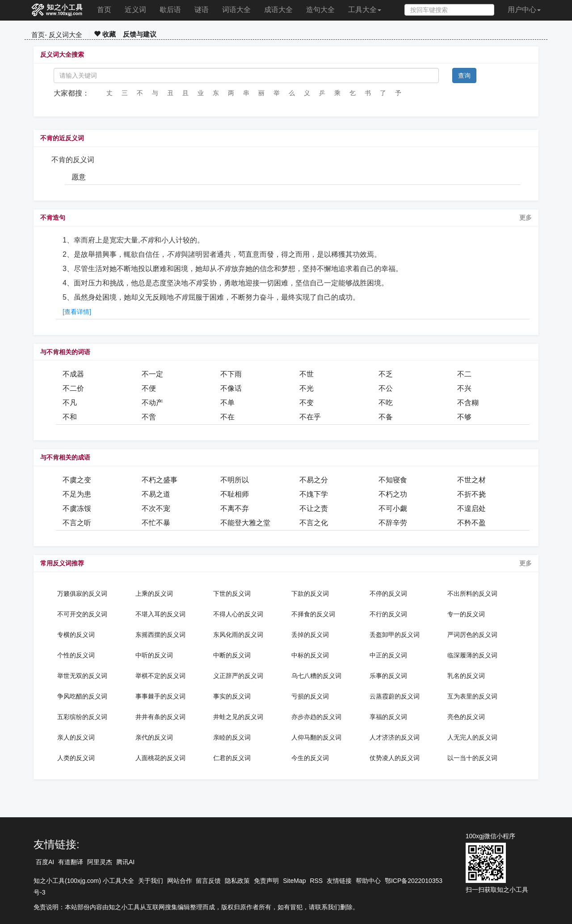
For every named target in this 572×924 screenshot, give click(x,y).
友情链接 (339, 881)
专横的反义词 (76, 635)
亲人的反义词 (76, 737)
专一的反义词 (466, 614)
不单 (227, 403)
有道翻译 (71, 862)
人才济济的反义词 (395, 737)
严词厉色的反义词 (472, 635)
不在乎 (310, 417)
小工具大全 (118, 881)
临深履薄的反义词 (472, 655)
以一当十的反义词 (472, 758)
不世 (307, 374)
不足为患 (77, 494)
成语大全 (278, 10)
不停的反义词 (388, 594)
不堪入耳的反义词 (160, 614)
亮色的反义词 (466, 717)
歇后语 (170, 10)
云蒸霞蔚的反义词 (395, 696)
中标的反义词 (310, 655)
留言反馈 (208, 881)
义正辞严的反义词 (238, 676)
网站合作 (180, 881)
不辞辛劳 (393, 523)
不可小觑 (393, 508)
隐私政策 (237, 881)
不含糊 (468, 403)
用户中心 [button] (524, 10)
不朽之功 (393, 494)
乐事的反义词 (388, 676)
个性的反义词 (76, 655)
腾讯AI (125, 862)
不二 (464, 374)
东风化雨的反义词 (238, 635)
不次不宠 (156, 508)
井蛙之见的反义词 (238, 717)
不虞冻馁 (77, 508)
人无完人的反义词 (472, 737)
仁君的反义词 (232, 758)
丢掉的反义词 (310, 635)
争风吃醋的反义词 (82, 696)
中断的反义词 (232, 655)
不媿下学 (314, 494)
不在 (227, 417)
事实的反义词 (232, 696)
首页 (104, 10)
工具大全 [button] (365, 10)
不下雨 (231, 374)
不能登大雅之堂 (245, 523)
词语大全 (236, 10)
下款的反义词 (310, 594)
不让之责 (314, 508)
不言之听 (77, 523)
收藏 (105, 34)
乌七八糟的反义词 (316, 676)
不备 (386, 417)
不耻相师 (235, 494)
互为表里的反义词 (472, 696)
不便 (149, 388)
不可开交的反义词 (82, 614)
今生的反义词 (310, 758)
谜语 (202, 10)
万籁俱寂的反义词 (82, 594)
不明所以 (235, 480)
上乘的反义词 (154, 594)
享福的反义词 (388, 717)
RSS (316, 881)
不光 (307, 388)
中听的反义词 (154, 655)
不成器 (73, 374)
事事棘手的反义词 (160, 696)
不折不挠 (471, 494)
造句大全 (320, 10)
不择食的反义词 (313, 614)
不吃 (386, 403)
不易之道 (156, 494)
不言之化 (314, 523)
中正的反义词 (388, 655)
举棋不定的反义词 (160, 676)
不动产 (152, 403)
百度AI (45, 862)
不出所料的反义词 (472, 594)
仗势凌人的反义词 (395, 758)
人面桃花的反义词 (160, 758)
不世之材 (471, 480)
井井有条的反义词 (160, 717)
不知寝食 (393, 480)
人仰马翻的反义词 (316, 737)
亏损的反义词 (310, 696)
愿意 (79, 177)
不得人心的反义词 (238, 614)
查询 (464, 75)
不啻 (149, 417)
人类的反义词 (76, 758)
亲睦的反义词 (232, 737)
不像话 (231, 388)
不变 (307, 403)
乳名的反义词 (466, 676)
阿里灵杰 (100, 862)
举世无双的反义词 (82, 676)
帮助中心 (368, 881)
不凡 (70, 403)
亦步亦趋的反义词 (316, 717)
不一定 (152, 374)
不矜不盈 (471, 523)
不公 (386, 388)
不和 (70, 417)
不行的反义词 (388, 614)
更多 (526, 217)
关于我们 (151, 881)
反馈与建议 (140, 34)
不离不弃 (235, 508)
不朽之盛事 (160, 480)
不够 (464, 417)
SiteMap (294, 881)
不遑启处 (471, 508)
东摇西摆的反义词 (160, 635)
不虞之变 (77, 480)
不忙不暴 (156, 523)
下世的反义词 (232, 594)
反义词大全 (65, 35)
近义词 (135, 10)
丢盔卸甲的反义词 (395, 635)
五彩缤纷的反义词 (82, 717)
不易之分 (314, 480)
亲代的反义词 (154, 737)
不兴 (464, 388)
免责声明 (266, 881)
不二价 (73, 388)
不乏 (386, 374)
